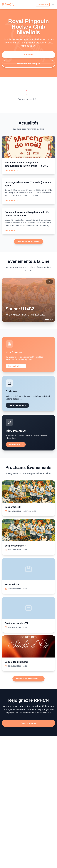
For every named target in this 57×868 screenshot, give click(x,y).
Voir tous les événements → (28, 679)
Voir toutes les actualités (28, 242)
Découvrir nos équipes (28, 64)
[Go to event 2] (50, 319)
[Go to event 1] (47, 319)
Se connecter (43, 5)
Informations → (16, 444)
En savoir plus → (16, 366)
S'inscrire (28, 55)
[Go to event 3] (53, 319)
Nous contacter (28, 723)
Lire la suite (11, 170)
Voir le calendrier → (17, 405)
